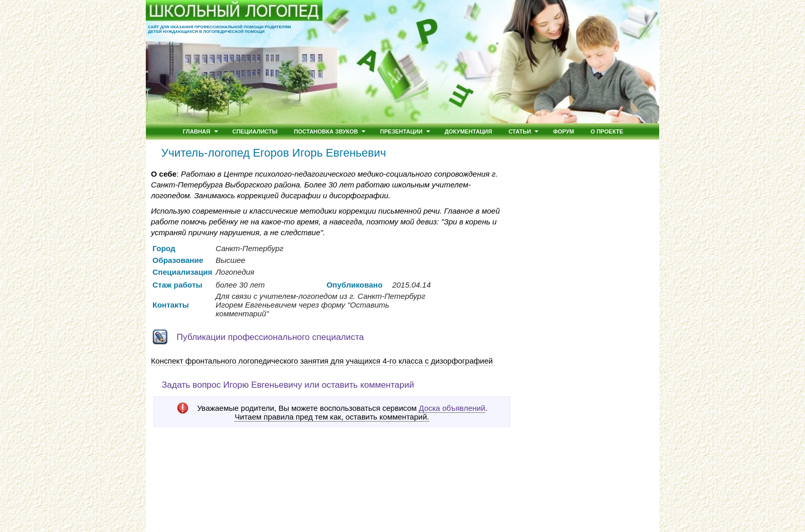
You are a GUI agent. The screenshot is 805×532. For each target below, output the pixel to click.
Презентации (401, 131)
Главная (196, 131)
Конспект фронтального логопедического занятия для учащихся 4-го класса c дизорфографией (322, 361)
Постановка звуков (326, 131)
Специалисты (255, 131)
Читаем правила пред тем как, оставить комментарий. (332, 417)
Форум (563, 131)
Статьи (520, 131)
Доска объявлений (452, 408)
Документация (468, 131)
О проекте (607, 131)
